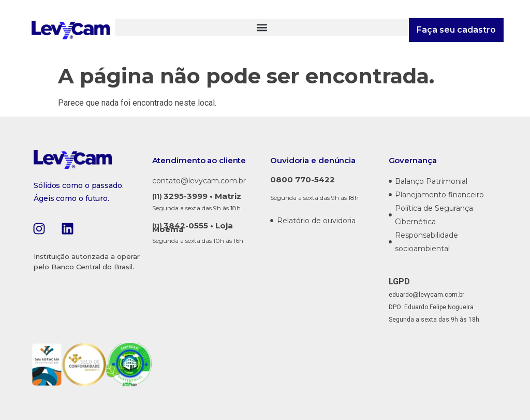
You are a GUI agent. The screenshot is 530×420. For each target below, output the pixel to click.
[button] (262, 27)
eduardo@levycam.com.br (426, 295)
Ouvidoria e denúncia (313, 160)
